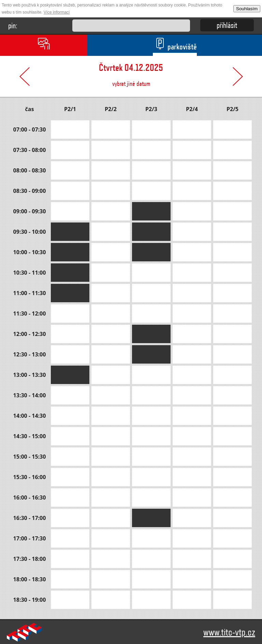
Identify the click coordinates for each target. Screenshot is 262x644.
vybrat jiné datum (131, 72)
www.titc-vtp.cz (229, 632)
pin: (13, 25)
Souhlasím (247, 9)
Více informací (57, 12)
